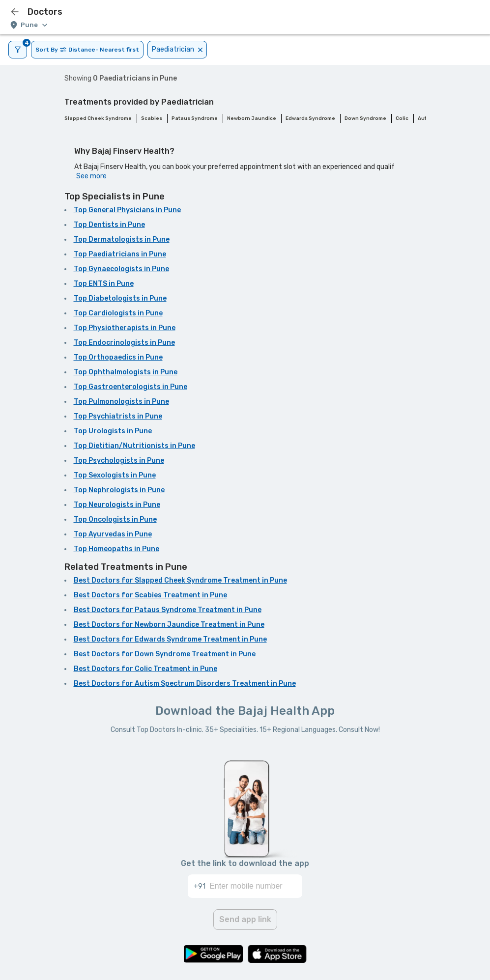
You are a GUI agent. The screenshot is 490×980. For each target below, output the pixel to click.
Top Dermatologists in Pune (122, 239)
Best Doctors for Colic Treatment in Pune (145, 669)
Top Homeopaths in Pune (116, 549)
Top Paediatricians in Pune (120, 254)
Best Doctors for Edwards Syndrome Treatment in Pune (170, 639)
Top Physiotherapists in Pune (125, 328)
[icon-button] (15, 12)
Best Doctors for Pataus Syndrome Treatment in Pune (168, 610)
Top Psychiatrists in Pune (118, 416)
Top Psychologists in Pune (119, 461)
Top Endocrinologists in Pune (124, 343)
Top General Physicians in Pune (127, 210)
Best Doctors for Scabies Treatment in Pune (150, 595)
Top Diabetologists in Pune (120, 298)
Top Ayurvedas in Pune (113, 534)
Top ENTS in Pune (104, 284)
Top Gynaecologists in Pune (121, 269)
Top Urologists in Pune (113, 431)
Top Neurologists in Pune (117, 505)
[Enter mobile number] (256, 886)
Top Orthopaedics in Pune (118, 357)
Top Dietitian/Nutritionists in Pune (134, 446)
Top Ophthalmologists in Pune (126, 372)
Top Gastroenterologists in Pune (130, 387)
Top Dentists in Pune (109, 225)
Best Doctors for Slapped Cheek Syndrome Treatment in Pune (180, 580)
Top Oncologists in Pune (115, 519)
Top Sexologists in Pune (115, 475)
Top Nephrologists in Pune (119, 490)
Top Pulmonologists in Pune (121, 402)
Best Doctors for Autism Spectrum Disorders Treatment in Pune (185, 684)
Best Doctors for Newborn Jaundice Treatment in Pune (169, 625)
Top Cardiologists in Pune (118, 313)
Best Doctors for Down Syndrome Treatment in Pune (165, 654)
